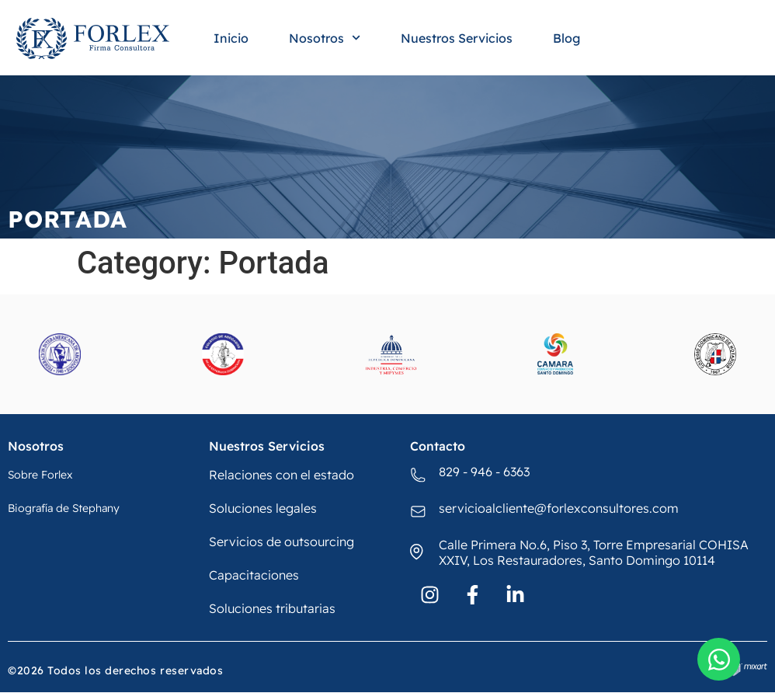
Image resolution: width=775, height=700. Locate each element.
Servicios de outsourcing (282, 542)
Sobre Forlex (40, 475)
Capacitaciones (254, 575)
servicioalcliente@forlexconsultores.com (559, 508)
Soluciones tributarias (272, 608)
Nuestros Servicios (457, 38)
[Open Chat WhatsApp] (719, 659)
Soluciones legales (263, 508)
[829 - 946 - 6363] (419, 475)
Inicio (231, 38)
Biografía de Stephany (64, 508)
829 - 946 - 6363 (484, 472)
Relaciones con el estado (282, 475)
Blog (566, 38)
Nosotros (325, 38)
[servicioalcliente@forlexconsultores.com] (419, 512)
